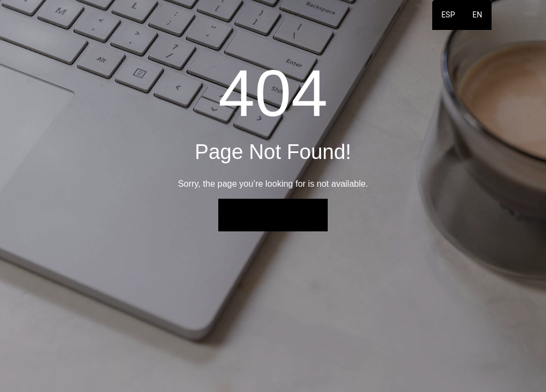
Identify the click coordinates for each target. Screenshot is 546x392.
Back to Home (273, 215)
